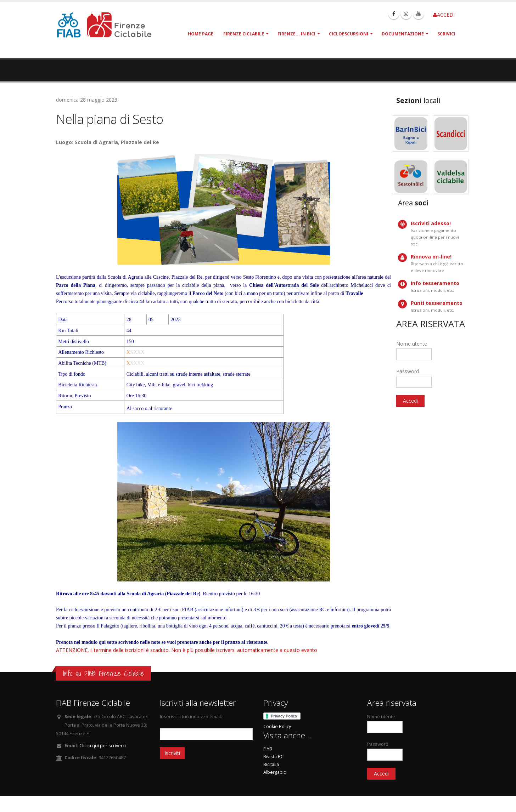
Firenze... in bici (296, 34)
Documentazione (403, 34)
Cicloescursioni (349, 34)
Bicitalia (271, 764)
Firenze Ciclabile (244, 34)
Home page (201, 34)
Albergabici (275, 772)
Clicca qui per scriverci (103, 746)
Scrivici (446, 34)
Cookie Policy (277, 726)
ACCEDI (444, 15)
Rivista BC (273, 757)
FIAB (268, 749)
